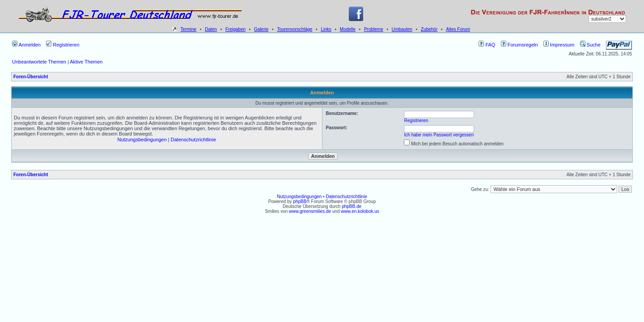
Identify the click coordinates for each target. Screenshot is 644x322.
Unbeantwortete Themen (39, 62)
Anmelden (26, 45)
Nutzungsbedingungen (142, 140)
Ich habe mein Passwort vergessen (439, 135)
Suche (590, 45)
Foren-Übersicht (31, 77)
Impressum (559, 45)
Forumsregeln (519, 45)
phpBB (300, 201)
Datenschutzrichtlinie (194, 140)
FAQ (487, 45)
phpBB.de (352, 206)
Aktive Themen (86, 62)
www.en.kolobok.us (360, 211)
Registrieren (63, 45)
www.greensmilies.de (310, 211)
